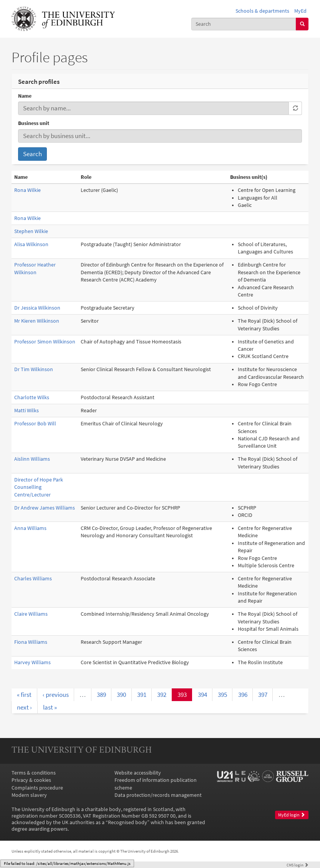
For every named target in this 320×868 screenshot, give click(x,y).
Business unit (34, 123)
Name (25, 96)
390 (121, 695)
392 (162, 695)
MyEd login (292, 815)
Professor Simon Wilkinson (45, 342)
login (298, 865)
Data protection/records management (158, 795)
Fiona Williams (31, 642)
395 (222, 695)
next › (24, 707)
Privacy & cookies (31, 780)
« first (24, 695)
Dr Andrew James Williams (45, 508)
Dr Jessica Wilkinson (37, 308)
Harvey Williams (32, 662)
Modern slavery (29, 795)
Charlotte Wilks (32, 397)
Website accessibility (138, 773)
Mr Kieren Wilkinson (37, 321)
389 (101, 695)
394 (202, 695)
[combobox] (244, 24)
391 (142, 695)
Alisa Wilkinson (31, 244)
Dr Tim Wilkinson (34, 369)
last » (50, 707)
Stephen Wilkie (31, 231)
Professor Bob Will (35, 424)
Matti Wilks (27, 411)
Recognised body (128, 822)
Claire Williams (31, 614)
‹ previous (56, 695)
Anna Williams (30, 528)
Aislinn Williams (32, 459)
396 (243, 695)
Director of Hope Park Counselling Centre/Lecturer (39, 487)
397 (263, 695)
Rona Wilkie (27, 190)
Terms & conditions (34, 773)
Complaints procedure (37, 788)
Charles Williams (33, 579)
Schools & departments (262, 11)
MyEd (300, 11)
